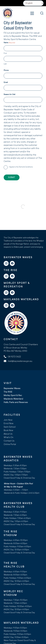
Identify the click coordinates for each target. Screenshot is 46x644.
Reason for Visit (10, 94)
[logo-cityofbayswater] (8, 13)
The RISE (8, 392)
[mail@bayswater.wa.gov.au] (6, 361)
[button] (32, 13)
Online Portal (10, 444)
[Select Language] (33, 3)
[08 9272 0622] (6, 357)
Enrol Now (9, 423)
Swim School (10, 427)
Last (5, 64)
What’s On (9, 437)
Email (6, 82)
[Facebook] (12, 263)
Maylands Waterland (13, 399)
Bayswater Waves (12, 388)
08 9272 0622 (14, 357)
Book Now (8, 430)
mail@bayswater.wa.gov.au (20, 361)
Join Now (8, 420)
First (5, 53)
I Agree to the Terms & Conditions (21, 167)
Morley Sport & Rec (13, 395)
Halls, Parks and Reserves (16, 402)
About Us (8, 434)
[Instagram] (6, 263)
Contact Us (9, 441)
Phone (6, 70)
